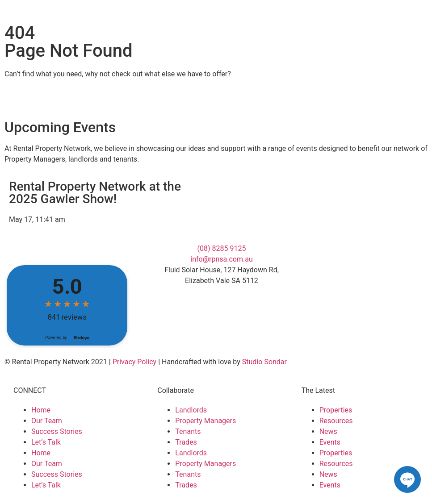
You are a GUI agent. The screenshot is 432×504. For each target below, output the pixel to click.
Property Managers (206, 421)
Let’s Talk (46, 442)
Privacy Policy (135, 362)
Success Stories (57, 431)
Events (330, 442)
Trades (186, 442)
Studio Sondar (264, 362)
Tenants (188, 431)
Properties (336, 410)
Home (41, 410)
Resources (336, 421)
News (328, 431)
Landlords (191, 410)
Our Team (47, 421)
